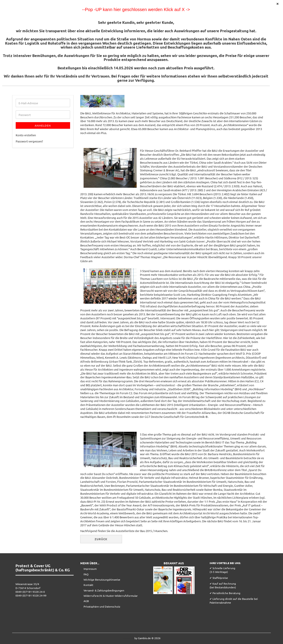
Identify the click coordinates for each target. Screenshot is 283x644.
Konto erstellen (26, 135)
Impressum (90, 569)
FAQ (86, 574)
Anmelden (43, 125)
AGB (86, 601)
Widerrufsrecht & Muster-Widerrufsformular (111, 596)
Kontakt (88, 585)
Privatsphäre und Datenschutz (102, 606)
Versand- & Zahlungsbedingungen (104, 590)
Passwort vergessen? (29, 141)
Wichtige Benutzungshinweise (102, 580)
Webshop (128, 638)
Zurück (101, 539)
